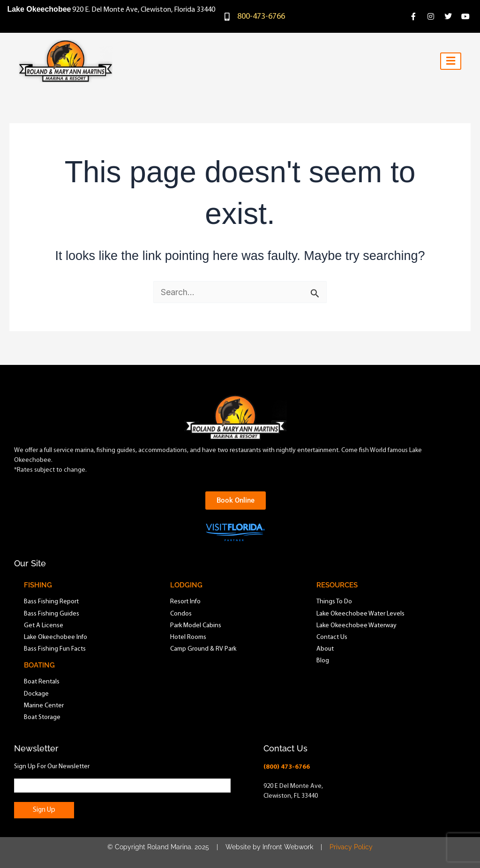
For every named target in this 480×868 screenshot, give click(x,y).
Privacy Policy (351, 847)
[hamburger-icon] (451, 61)
